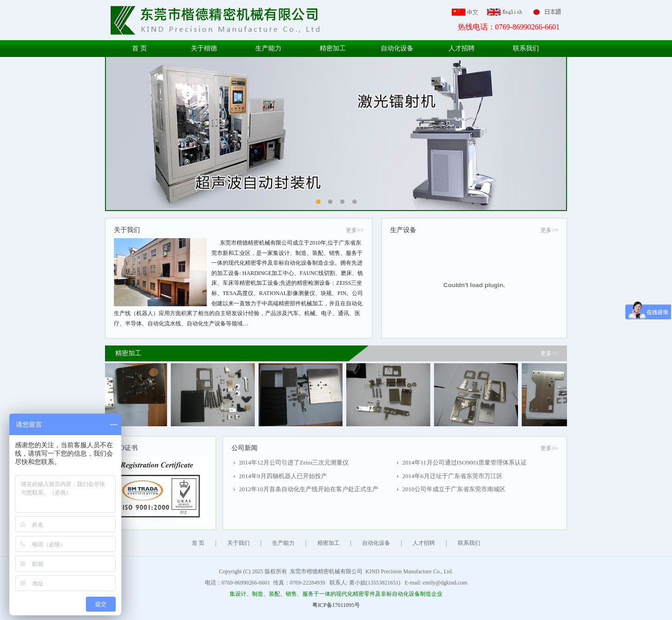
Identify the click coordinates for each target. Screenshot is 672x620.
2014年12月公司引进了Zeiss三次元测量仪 (294, 462)
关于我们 (238, 543)
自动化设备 (397, 48)
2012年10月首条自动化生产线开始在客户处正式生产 (309, 489)
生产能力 (268, 48)
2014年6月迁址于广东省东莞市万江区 (452, 476)
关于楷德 (204, 48)
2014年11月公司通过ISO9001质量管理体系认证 (465, 462)
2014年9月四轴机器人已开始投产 (283, 476)
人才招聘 (462, 48)
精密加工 (333, 48)
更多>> (355, 230)
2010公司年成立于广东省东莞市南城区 (454, 489)
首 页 (140, 48)
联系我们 (526, 48)
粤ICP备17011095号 (336, 605)
